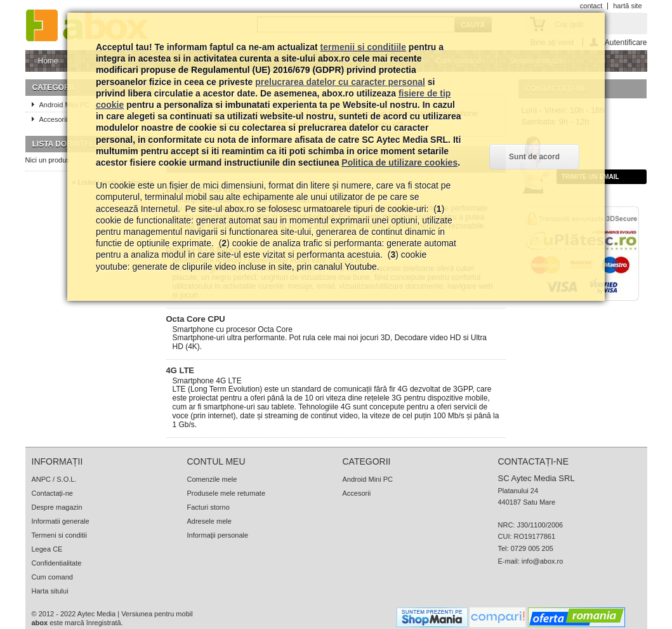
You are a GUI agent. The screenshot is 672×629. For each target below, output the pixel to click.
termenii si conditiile (363, 47)
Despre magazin (57, 507)
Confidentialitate (57, 563)
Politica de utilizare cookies (399, 162)
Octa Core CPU (196, 319)
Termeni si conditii (59, 535)
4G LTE (181, 370)
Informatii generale (61, 521)
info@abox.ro (543, 561)
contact (591, 6)
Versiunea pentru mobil (157, 614)
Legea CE (47, 549)
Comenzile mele (212, 479)
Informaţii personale (218, 535)
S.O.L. (66, 479)
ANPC (42, 479)
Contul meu (216, 461)
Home (47, 64)
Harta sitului (50, 591)
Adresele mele (209, 521)
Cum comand (52, 577)
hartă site (627, 6)
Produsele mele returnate (227, 493)
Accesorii (357, 493)
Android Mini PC (368, 479)
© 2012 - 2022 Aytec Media (74, 614)
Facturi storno (208, 507)
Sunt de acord (534, 157)
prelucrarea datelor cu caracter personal (340, 82)
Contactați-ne (52, 493)
